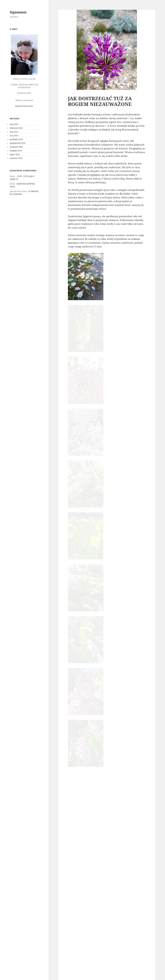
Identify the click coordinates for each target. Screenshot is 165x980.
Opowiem (18, 12)
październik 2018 (18, 143)
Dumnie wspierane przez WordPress (84, 974)
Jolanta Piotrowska (96, 869)
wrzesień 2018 (16, 147)
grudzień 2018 (16, 139)
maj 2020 (14, 124)
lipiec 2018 (15, 154)
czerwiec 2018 (16, 158)
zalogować (86, 900)
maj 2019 (14, 132)
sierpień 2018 (16, 151)
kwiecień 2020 (16, 128)
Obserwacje (113, 869)
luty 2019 (14, 136)
